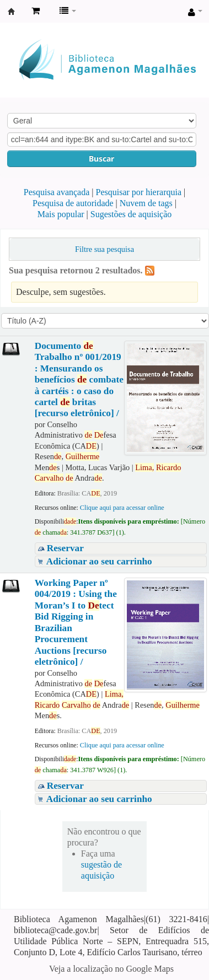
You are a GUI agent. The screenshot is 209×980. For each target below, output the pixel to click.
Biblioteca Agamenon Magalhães (12, 12)
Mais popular (61, 214)
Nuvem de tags (146, 203)
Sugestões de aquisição (131, 214)
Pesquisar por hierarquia (139, 192)
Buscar (101, 158)
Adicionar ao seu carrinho (99, 561)
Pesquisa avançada (57, 192)
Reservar (65, 548)
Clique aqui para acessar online (122, 508)
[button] (36, 11)
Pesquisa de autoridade (73, 203)
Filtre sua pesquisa (104, 249)
